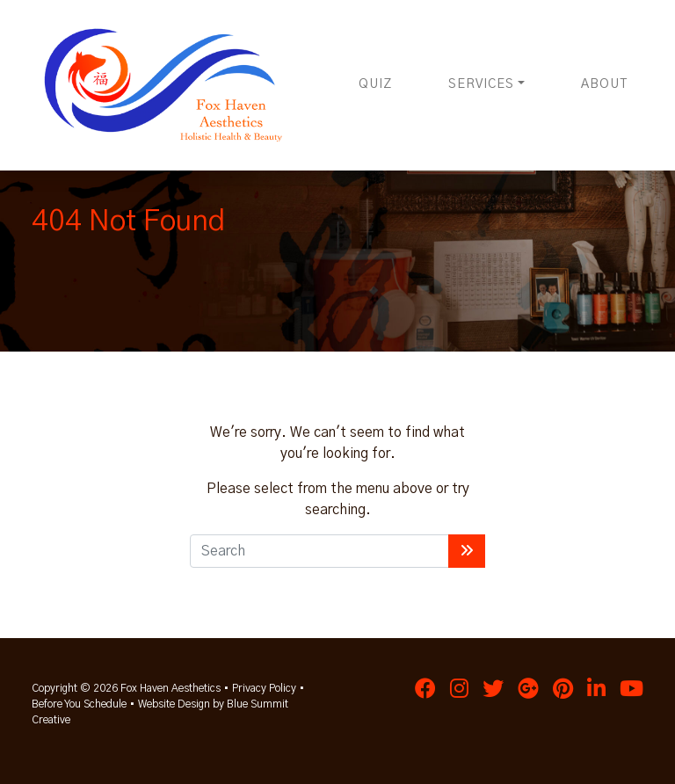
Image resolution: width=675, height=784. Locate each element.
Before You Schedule (79, 704)
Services (481, 84)
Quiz (375, 84)
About (604, 84)
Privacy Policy (264, 688)
